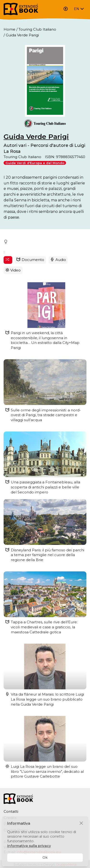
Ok (45, 857)
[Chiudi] (81, 823)
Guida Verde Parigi (36, 137)
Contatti (11, 811)
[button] (6, 242)
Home (9, 29)
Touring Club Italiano (37, 29)
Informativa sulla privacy (29, 846)
